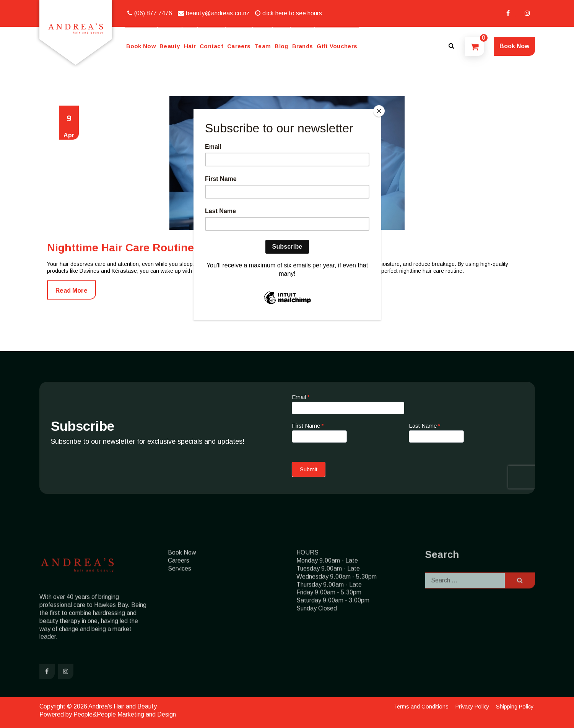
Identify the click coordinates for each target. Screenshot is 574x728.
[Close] (379, 111)
